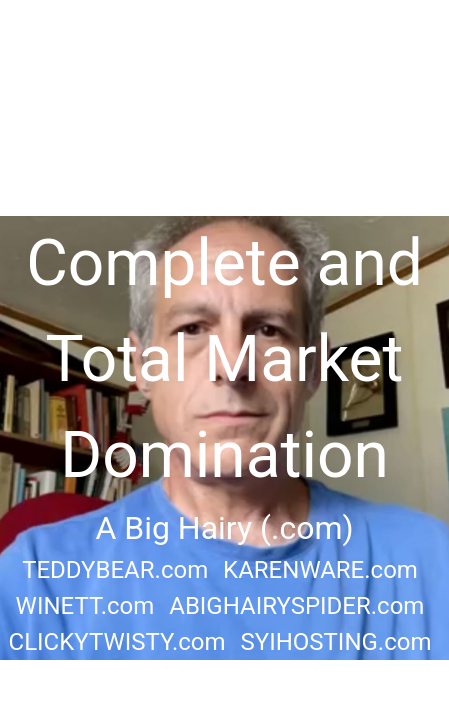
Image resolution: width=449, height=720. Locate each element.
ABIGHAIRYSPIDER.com (296, 606)
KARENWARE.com (320, 570)
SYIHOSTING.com (335, 642)
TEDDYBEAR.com (115, 570)
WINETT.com (85, 606)
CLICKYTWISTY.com (117, 642)
